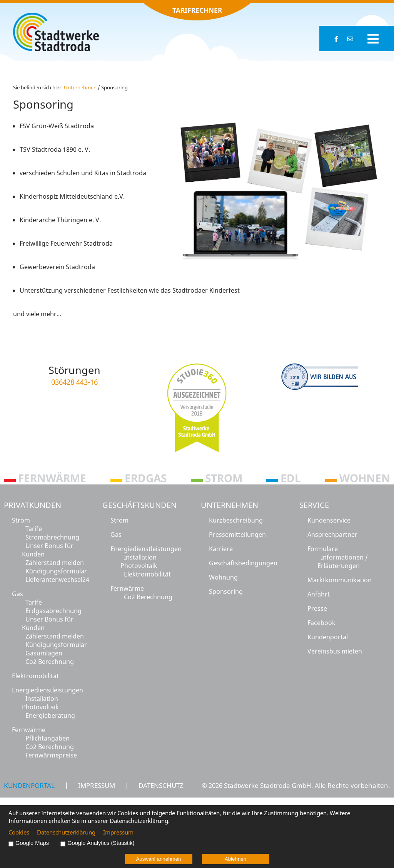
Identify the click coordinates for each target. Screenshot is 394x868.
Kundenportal (328, 637)
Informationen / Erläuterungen (343, 561)
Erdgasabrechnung (53, 611)
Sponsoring (226, 592)
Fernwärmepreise (51, 755)
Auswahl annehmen (158, 859)
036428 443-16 (74, 382)
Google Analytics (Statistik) (101, 843)
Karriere (221, 549)
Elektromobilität (35, 676)
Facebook (321, 623)
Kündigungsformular (56, 571)
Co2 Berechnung (50, 662)
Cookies (19, 832)
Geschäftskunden (139, 505)
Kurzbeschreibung (236, 520)
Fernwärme (29, 730)
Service (314, 505)
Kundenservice (329, 520)
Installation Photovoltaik (40, 703)
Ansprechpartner (332, 535)
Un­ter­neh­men (80, 87)
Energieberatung (50, 716)
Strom (21, 520)
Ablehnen (235, 859)
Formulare (323, 549)
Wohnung (223, 577)
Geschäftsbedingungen (243, 563)
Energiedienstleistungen (48, 690)
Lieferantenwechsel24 (57, 580)
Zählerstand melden (55, 563)
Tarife (34, 529)
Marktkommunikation (340, 580)
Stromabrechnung (52, 537)
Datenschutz (161, 785)
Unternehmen (230, 505)
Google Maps (32, 843)
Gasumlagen (44, 653)
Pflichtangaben (48, 738)
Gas (18, 594)
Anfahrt (319, 594)
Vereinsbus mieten (335, 651)
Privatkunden (33, 505)
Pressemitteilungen (237, 535)
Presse (317, 608)
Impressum (97, 785)
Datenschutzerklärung (66, 832)
